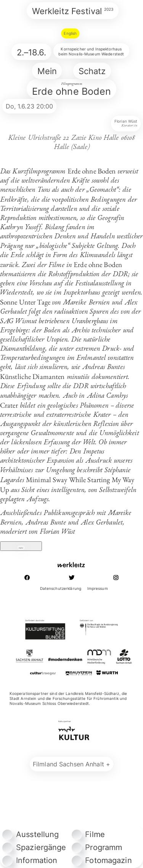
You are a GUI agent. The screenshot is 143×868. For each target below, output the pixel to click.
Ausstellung (31, 834)
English (70, 33)
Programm (97, 847)
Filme (88, 834)
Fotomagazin (102, 860)
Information (30, 860)
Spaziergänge (34, 847)
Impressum (98, 602)
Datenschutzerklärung (61, 602)
